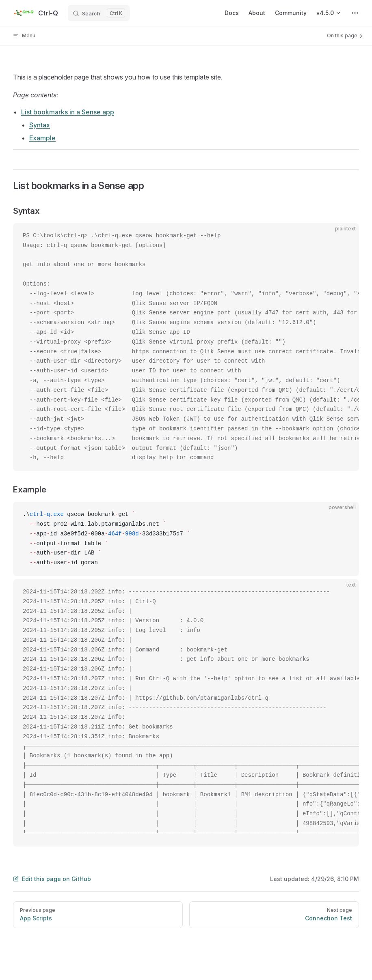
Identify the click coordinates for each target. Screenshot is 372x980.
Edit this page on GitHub (52, 879)
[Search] (99, 13)
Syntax (40, 125)
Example (42, 138)
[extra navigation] (355, 13)
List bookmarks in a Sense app (68, 112)
